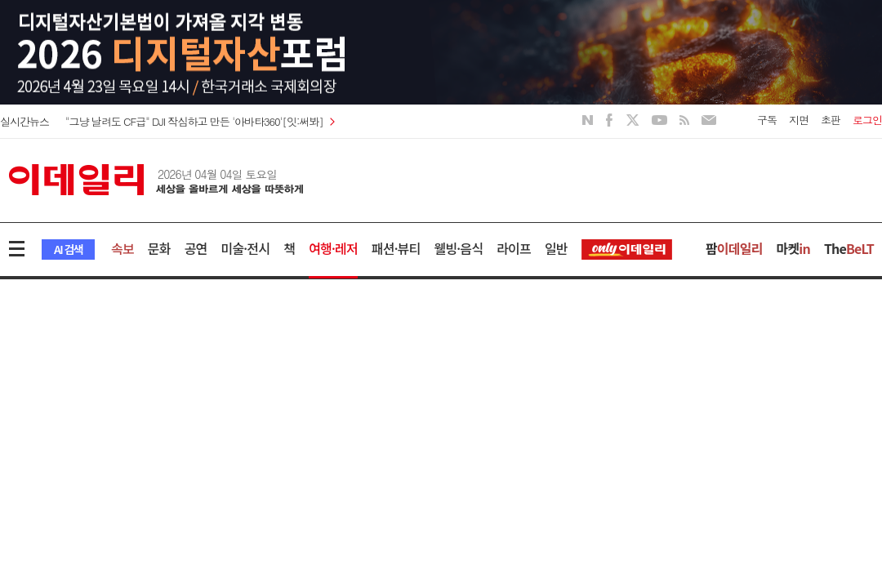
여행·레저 (333, 248)
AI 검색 (68, 249)
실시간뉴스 (24, 121)
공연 (196, 248)
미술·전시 (246, 248)
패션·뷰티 (396, 248)
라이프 (514, 248)
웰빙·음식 (458, 248)
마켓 (793, 248)
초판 (831, 120)
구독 (767, 120)
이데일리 (156, 180)
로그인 (867, 120)
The (849, 248)
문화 (159, 248)
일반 (556, 248)
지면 (799, 120)
